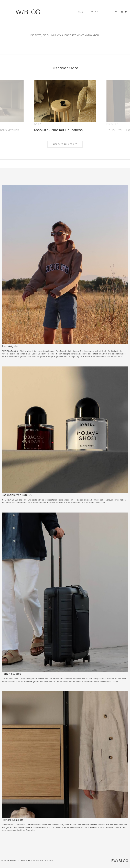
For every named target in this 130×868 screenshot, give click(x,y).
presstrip (112, 124)
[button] (77, 12)
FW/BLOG (26, 12)
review (38, 124)
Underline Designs (42, 861)
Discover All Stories (65, 144)
